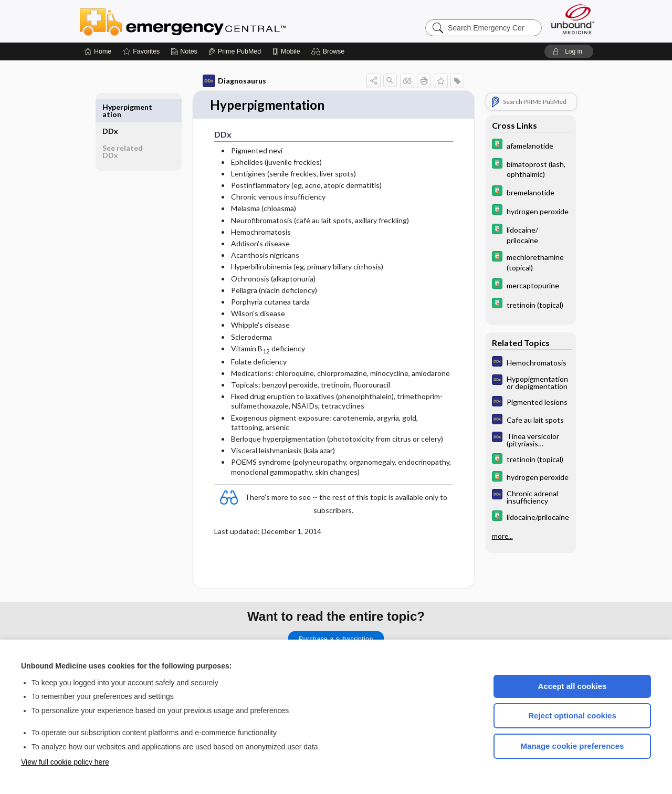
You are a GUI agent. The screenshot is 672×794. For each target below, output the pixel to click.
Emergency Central (210, 21)
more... (499, 535)
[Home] (98, 51)
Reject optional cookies (572, 715)
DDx (114, 107)
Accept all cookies (573, 686)
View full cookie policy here (65, 762)
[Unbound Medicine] (573, 19)
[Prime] (235, 51)
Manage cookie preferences (573, 746)
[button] (329, 51)
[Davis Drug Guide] (527, 145)
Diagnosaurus (231, 81)
